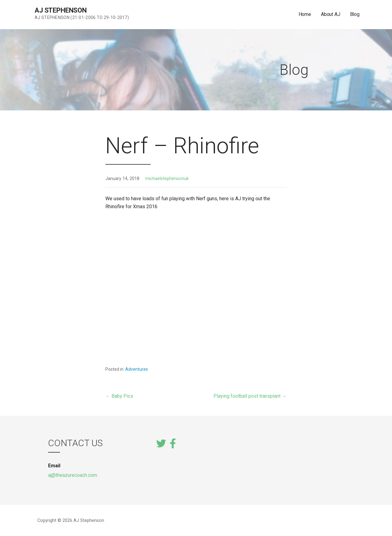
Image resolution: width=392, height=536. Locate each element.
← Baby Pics (119, 396)
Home (305, 14)
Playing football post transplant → (250, 396)
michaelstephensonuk (167, 179)
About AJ (331, 14)
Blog (355, 14)
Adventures (137, 369)
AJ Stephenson (61, 10)
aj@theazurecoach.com (73, 475)
